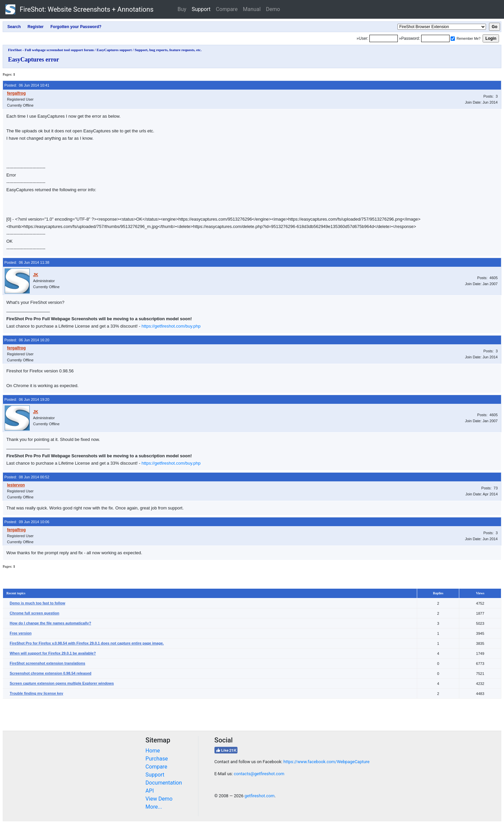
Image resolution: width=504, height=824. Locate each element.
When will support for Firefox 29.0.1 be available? (53, 653)
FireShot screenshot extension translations (47, 663)
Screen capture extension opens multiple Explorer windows (62, 683)
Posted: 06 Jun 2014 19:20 (27, 399)
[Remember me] (453, 39)
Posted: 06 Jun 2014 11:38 (27, 262)
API (150, 791)
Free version (21, 633)
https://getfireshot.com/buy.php (171, 326)
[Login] (384, 38)
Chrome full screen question (35, 613)
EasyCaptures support (114, 50)
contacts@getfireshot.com (259, 774)
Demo (273, 9)
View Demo (159, 799)
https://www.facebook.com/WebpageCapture (326, 762)
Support (201, 9)
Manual (252, 9)
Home (153, 751)
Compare (227, 9)
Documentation (164, 783)
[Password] (435, 38)
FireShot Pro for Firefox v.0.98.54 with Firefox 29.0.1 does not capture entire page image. (87, 643)
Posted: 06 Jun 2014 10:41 (27, 85)
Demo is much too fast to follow (37, 603)
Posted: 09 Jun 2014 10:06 (27, 522)
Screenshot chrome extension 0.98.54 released (51, 673)
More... (154, 807)
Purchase (157, 759)
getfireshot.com (260, 796)
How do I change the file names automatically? (50, 623)
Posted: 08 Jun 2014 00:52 (27, 477)
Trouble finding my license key (36, 693)
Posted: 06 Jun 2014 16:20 (27, 340)
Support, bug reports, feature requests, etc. (168, 50)
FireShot (79, 9)
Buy (182, 9)
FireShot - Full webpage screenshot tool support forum (51, 50)
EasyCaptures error (34, 60)
